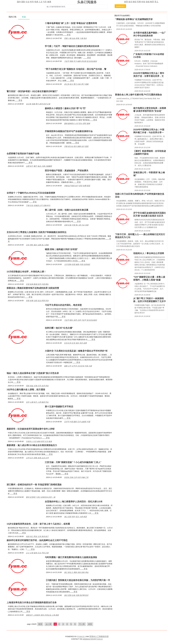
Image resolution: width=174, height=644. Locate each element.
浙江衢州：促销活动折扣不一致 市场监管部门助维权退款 (34, 485)
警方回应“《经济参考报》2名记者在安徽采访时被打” (32, 91)
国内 (19, 2)
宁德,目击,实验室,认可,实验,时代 (38, 205)
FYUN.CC (81, 637)
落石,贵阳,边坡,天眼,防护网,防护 (76, 595)
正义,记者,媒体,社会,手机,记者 (37, 553)
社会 (28, 2)
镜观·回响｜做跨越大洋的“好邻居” (61, 249)
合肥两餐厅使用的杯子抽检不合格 (23, 154)
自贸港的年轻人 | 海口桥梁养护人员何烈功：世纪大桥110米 (74, 502)
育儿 (156, 2)
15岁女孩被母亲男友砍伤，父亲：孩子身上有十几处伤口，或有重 (38, 524)
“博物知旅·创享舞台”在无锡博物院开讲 (134, 19)
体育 (126, 2)
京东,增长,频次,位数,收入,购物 (37, 245)
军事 (139, 2)
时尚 (32, 2)
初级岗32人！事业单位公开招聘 (149, 253)
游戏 (148, 2)
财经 (135, 2)
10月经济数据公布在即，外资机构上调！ (26, 272)
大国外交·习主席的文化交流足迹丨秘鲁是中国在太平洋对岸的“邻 (76, 351)
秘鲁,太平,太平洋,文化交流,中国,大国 (78, 366)
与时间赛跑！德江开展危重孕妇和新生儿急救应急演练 (71, 557)
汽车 (45, 2)
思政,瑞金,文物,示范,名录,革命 (37, 386)
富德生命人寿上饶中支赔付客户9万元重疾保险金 (138, 95)
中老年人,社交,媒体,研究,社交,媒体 (39, 441)
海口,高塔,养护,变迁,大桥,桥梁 (75, 517)
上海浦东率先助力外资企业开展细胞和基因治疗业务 (32, 603)
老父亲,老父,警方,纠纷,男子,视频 (76, 84)
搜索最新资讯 (120, 6)
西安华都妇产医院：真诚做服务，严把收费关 (67, 171)
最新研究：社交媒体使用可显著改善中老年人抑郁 (31, 429)
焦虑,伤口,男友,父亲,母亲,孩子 (37, 536)
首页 (40, 624)
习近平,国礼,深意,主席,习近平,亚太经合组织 (81, 320)
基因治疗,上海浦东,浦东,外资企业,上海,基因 (42, 615)
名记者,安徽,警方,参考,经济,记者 (38, 104)
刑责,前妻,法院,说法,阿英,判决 (37, 301)
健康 (49, 2)
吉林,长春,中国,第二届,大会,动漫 (76, 225)
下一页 (82, 624)
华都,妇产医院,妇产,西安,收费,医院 (77, 186)
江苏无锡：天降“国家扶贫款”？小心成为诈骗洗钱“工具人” (73, 462)
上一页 (48, 624)
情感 (36, 2)
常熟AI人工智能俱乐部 (99, 636)
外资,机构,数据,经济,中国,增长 (37, 284)
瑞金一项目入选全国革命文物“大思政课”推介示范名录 (33, 373)
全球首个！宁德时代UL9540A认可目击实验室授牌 (31, 193)
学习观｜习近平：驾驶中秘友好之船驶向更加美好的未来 (72, 46)
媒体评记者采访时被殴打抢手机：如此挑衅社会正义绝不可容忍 (37, 540)
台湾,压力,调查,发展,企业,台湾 (37, 458)
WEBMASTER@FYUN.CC (93, 639)
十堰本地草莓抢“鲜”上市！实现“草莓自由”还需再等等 (71, 23)
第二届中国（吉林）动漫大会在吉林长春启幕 (67, 210)
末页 (90, 624)
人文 (41, 2)
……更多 (67, 35)
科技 (143, 2)
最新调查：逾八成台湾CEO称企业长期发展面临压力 (32, 445)
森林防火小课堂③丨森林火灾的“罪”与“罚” (65, 108)
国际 (23, 2)
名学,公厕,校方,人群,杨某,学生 (37, 402)
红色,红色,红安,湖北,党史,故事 (75, 343)
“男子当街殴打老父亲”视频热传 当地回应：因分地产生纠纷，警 (76, 69)
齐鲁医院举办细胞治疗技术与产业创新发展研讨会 (69, 131)
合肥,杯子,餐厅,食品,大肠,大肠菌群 (39, 166)
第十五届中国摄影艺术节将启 (59, 407)
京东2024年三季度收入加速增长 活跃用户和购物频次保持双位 (37, 232)
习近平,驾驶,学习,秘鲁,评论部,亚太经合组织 (81, 61)
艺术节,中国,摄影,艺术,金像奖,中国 (77, 422)
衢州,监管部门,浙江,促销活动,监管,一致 (41, 497)
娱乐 (130, 2)
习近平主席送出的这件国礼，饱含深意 (63, 305)
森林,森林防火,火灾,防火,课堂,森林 (77, 123)
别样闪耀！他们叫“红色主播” (59, 328)
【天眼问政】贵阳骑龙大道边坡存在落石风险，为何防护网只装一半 (77, 580)
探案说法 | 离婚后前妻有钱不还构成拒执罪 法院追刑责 (33, 288)
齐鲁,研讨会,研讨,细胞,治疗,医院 (76, 146)
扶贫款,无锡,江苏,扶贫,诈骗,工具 (76, 477)
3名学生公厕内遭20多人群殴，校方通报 (26, 390)
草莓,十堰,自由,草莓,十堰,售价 (75, 38)
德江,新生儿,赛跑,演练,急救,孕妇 (76, 572)
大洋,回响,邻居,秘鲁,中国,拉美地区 (77, 264)
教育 (152, 2)
